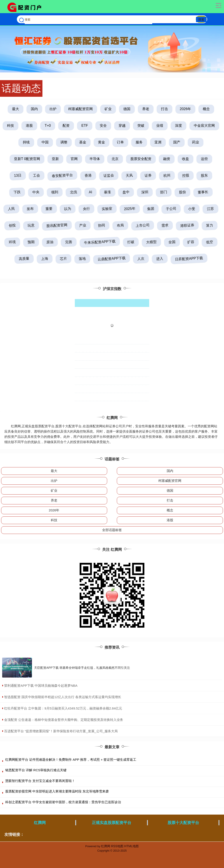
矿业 (108, 109)
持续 (26, 142)
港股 (29, 126)
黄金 (101, 142)
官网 (74, 159)
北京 (115, 159)
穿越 (122, 126)
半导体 (95, 159)
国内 (34, 109)
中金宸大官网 (204, 126)
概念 (206, 109)
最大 (16, 109)
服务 (139, 142)
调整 (64, 142)
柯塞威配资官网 (80, 109)
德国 (127, 109)
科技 (10, 126)
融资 (167, 159)
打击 (164, 109)
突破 (141, 126)
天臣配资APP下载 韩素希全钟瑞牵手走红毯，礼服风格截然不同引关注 (82, 668)
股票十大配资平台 (183, 823)
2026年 (185, 109)
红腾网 (40, 823)
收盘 (185, 159)
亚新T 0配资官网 (27, 159)
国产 (177, 142)
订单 (120, 142)
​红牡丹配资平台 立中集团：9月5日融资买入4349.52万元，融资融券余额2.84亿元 (63, 708)
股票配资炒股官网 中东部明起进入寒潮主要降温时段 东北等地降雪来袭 (57, 791)
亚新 (55, 159)
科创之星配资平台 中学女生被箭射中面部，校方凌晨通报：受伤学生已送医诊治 (63, 802)
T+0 (48, 126)
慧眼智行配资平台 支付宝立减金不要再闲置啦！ (40, 781)
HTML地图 (131, 846)
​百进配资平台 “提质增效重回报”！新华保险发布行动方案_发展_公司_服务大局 (61, 731)
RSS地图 (117, 846)
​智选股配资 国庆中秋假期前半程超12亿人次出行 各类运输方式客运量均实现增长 (63, 697)
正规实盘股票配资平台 (112, 823)
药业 (196, 142)
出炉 (53, 109)
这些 (204, 159)
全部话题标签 (112, 530)
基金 (83, 142)
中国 (45, 142)
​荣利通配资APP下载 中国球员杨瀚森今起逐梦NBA (41, 686)
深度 (178, 126)
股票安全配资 (141, 159)
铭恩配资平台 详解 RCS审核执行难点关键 (36, 770)
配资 (66, 126)
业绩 (160, 126)
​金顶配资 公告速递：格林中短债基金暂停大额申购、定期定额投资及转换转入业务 (64, 720)
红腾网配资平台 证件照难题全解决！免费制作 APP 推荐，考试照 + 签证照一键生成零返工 (71, 760)
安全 (103, 126)
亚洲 (158, 142)
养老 (146, 109)
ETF (85, 126)
